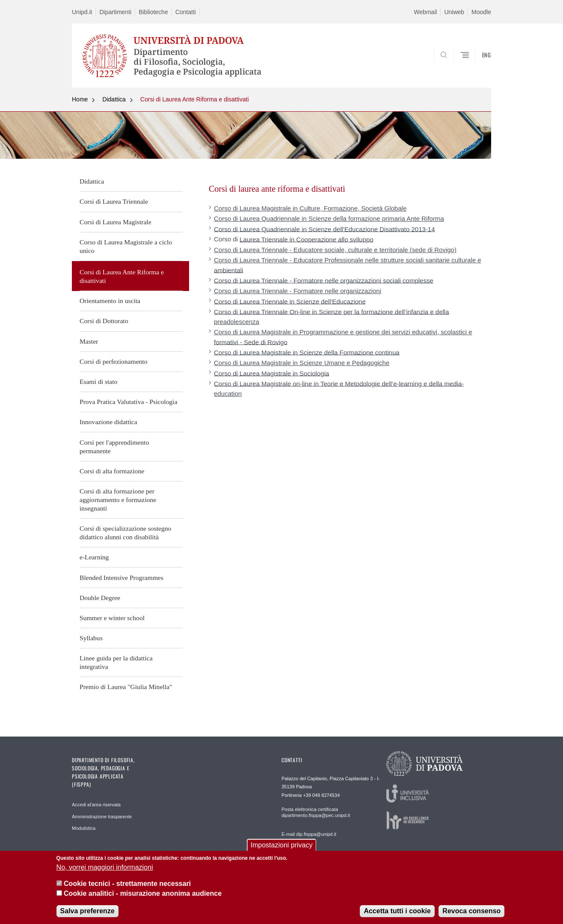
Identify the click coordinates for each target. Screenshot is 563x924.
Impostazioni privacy (282, 845)
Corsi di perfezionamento (114, 361)
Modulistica (84, 828)
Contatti (186, 12)
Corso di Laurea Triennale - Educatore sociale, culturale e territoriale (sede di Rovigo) (335, 250)
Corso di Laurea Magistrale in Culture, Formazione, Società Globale (310, 208)
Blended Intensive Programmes (121, 578)
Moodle (481, 12)
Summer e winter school (112, 618)
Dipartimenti (115, 12)
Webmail (425, 12)
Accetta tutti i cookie (397, 911)
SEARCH (476, 67)
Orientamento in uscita (110, 301)
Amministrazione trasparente (102, 817)
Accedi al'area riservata (96, 805)
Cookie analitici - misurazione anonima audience (143, 893)
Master (89, 341)
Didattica (114, 99)
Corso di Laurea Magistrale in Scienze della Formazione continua (307, 352)
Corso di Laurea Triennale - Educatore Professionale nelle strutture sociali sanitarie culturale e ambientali (348, 265)
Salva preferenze (87, 911)
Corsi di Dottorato (104, 321)
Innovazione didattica (108, 422)
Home (80, 99)
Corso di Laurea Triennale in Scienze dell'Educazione (290, 301)
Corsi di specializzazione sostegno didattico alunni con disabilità (125, 533)
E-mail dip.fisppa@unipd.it (309, 834)
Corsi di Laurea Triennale (114, 201)
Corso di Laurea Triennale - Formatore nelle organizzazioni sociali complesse (324, 280)
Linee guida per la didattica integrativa (116, 662)
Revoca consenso (471, 911)
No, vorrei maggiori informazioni (105, 867)
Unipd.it (82, 12)
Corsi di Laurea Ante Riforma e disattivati (195, 99)
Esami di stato (98, 382)
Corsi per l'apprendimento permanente (114, 447)
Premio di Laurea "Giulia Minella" (126, 687)
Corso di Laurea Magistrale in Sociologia (271, 373)
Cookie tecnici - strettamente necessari (127, 884)
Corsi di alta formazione (112, 471)
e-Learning (94, 557)
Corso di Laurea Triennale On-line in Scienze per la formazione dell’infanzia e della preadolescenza (331, 316)
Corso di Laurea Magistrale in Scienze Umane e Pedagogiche (302, 363)
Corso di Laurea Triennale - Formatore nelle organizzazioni (298, 291)
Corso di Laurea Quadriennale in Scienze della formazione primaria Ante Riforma (329, 218)
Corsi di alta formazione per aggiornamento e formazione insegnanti (118, 500)
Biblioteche (153, 12)
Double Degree (100, 598)
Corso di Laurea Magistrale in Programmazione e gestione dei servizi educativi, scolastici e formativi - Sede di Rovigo (343, 337)
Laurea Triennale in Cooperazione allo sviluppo (307, 239)
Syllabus (91, 638)
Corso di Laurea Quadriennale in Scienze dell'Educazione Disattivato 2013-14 (324, 229)
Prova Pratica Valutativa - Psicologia (128, 402)
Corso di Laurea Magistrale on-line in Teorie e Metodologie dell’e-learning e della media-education (339, 388)
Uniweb (454, 12)
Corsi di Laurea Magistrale (116, 222)
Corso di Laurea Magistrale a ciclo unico (126, 246)
